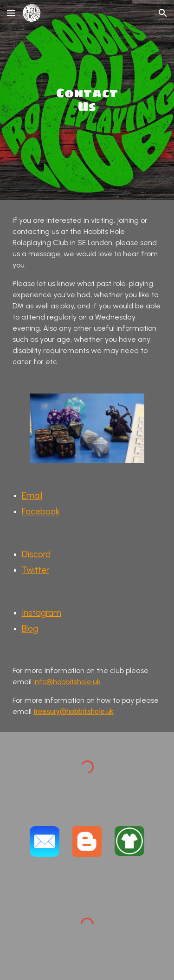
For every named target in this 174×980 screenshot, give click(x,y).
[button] (11, 13)
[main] (87, 100)
